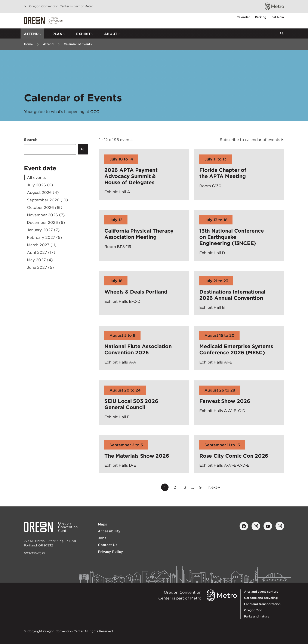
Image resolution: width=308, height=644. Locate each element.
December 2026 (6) (46, 222)
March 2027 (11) (42, 245)
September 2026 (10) (47, 200)
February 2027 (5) (44, 237)
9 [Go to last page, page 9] (202, 488)
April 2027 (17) (41, 252)
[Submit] (83, 149)
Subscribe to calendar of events (250, 140)
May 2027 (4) (40, 260)
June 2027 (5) (40, 267)
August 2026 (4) (43, 192)
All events (36, 177)
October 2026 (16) (45, 207)
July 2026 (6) (40, 185)
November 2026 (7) (46, 215)
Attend (48, 44)
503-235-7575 (35, 553)
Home (28, 44)
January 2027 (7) (43, 230)
